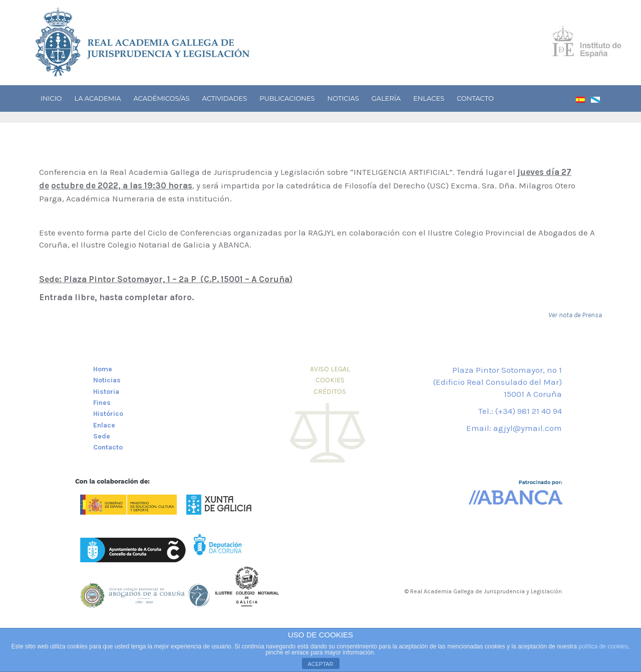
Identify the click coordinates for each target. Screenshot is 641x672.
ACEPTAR (320, 664)
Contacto (475, 98)
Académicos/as (161, 98)
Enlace (104, 425)
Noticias (343, 98)
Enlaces (429, 98)
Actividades (225, 98)
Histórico (108, 414)
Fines (102, 403)
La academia (97, 98)
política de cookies (603, 646)
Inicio (51, 98)
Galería (386, 98)
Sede (102, 436)
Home (103, 369)
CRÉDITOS (330, 392)
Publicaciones (287, 98)
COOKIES (330, 380)
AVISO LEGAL (330, 369)
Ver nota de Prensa (575, 315)
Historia (106, 392)
